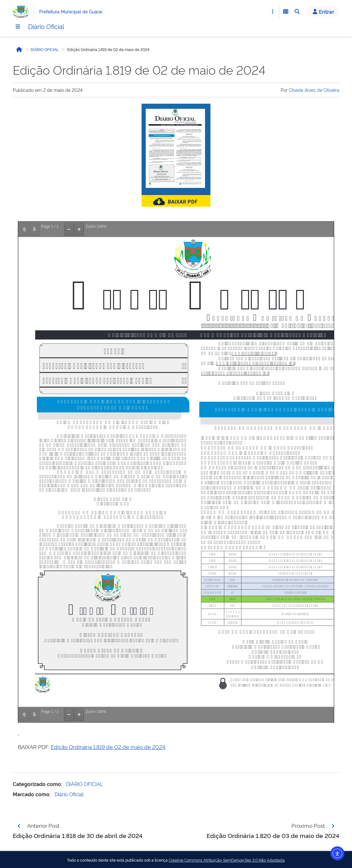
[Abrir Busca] (297, 11)
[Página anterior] (19, 826)
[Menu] (18, 26)
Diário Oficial (46, 26)
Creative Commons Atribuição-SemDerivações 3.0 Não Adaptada (227, 860)
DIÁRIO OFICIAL (45, 49)
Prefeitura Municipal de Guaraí (71, 11)
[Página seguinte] (333, 826)
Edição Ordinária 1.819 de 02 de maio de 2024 (108, 747)
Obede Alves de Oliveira (314, 90)
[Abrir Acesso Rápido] (273, 11)
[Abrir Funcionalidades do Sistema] (286, 11)
